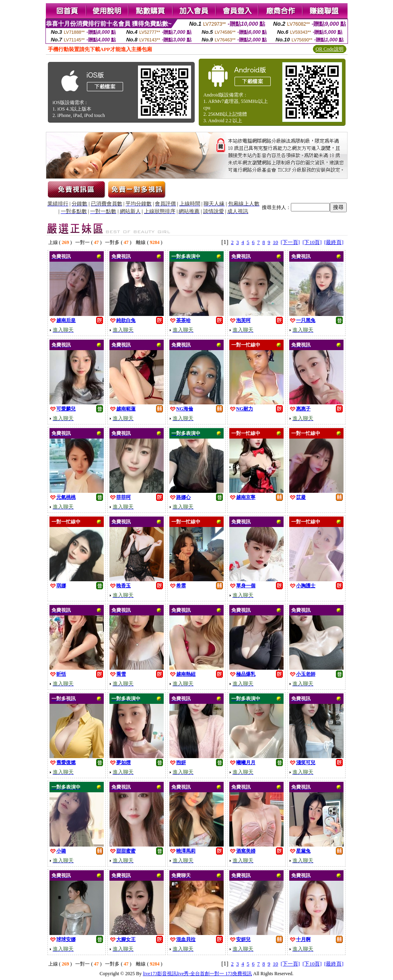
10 (275, 242)
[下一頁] (290, 242)
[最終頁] (334, 242)
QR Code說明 (330, 49)
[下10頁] (312, 242)
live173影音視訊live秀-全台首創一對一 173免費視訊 (197, 974)
